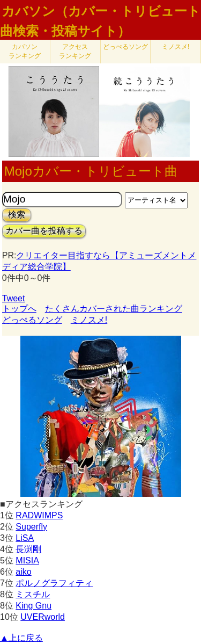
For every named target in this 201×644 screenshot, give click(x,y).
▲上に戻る (21, 638)
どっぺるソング (125, 47)
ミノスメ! (176, 47)
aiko (23, 572)
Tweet (14, 298)
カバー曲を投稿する (44, 231)
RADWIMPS (39, 515)
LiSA (25, 538)
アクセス (75, 51)
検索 (17, 215)
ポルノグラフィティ (54, 583)
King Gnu (33, 606)
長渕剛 (28, 549)
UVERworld (43, 617)
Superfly (31, 527)
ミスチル (33, 594)
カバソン (25, 51)
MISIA (27, 560)
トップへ (19, 309)
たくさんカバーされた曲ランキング (114, 309)
